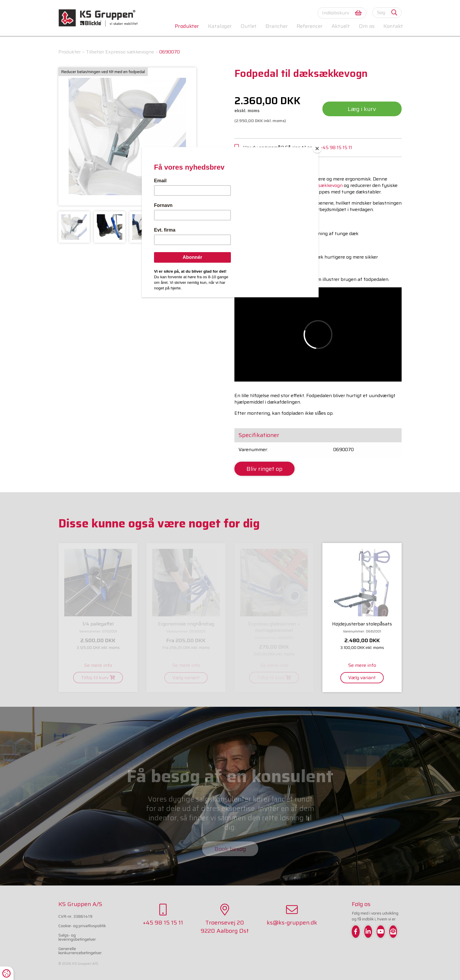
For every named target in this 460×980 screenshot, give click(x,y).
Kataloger (220, 26)
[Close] (317, 149)
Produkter (187, 26)
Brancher (277, 26)
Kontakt (393, 26)
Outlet (249, 26)
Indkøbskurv (342, 13)
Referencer (310, 26)
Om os (367, 26)
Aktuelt (341, 26)
